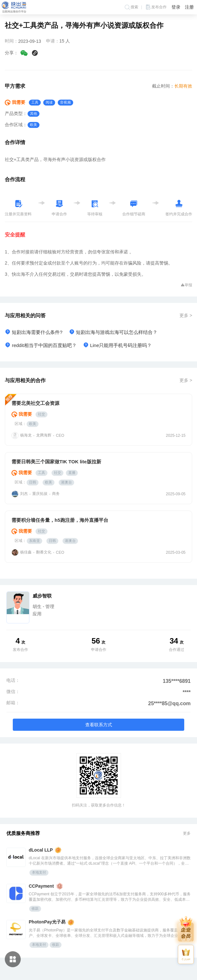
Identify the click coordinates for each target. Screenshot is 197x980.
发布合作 (156, 7)
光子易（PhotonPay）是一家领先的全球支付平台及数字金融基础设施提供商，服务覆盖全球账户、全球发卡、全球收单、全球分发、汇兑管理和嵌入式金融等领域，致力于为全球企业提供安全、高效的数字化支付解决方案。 (109, 933)
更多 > (186, 315)
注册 (189, 7)
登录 (176, 7)
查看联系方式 (99, 725)
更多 (187, 833)
